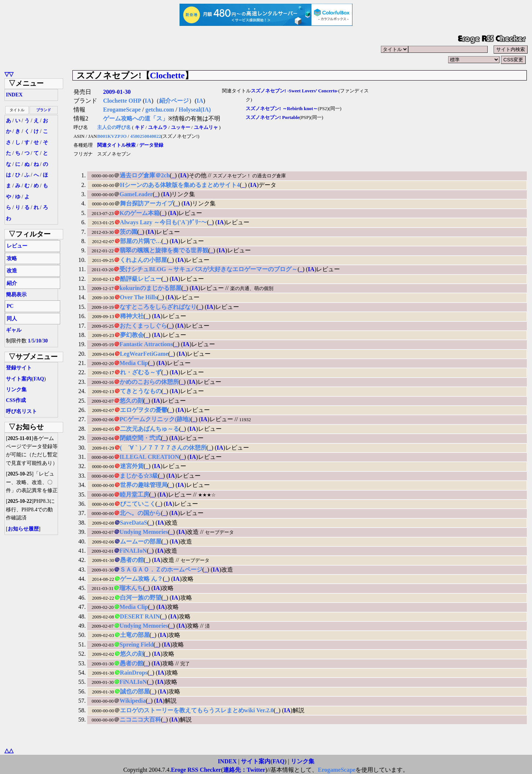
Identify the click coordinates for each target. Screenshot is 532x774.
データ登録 (151, 145)
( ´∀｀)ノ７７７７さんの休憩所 (163, 448)
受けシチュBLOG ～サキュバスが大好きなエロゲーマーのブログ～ (208, 269)
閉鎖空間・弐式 (140, 438)
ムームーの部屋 (141, 541)
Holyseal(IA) (195, 110)
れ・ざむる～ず (141, 372)
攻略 (12, 258)
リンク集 (16, 390)
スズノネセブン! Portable (272, 117)
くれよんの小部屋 (143, 260)
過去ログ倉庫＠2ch (145, 175)
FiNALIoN (133, 551)
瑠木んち (131, 588)
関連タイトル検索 (116, 145)
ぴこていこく (138, 504)
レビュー (17, 246)
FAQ (39, 379)
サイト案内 (19, 379)
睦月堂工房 (134, 495)
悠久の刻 (132, 401)
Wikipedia (133, 701)
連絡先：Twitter (244, 770)
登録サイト (19, 368)
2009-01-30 (117, 92)
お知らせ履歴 (23, 529)
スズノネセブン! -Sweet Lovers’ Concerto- (295, 91)
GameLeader (136, 194)
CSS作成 (16, 400)
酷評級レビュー (141, 279)
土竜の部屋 (135, 635)
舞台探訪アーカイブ (147, 203)
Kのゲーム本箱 (140, 213)
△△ (9, 751)
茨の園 (129, 232)
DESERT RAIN (140, 616)
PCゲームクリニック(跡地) (155, 419)
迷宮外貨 (132, 466)
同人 (12, 319)
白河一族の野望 (141, 598)
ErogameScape (122, 110)
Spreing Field (137, 645)
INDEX (14, 95)
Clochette (167, 75)
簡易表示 (16, 295)
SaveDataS (134, 523)
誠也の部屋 (135, 691)
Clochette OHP (122, 101)
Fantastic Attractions (146, 344)
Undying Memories (144, 532)
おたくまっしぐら (143, 326)
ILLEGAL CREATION (149, 457)
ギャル (14, 330)
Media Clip (134, 363)
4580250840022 (146, 136)
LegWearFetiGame (144, 354)
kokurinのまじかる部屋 (151, 288)
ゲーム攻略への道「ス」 (136, 118)
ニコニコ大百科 (140, 720)
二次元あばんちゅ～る (150, 429)
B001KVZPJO (112, 136)
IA (148, 101)
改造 (12, 271)
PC (10, 306)
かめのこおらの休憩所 (149, 382)
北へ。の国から (140, 513)
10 (38, 341)
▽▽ (9, 74)
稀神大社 (132, 316)
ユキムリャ (206, 127)
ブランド (44, 110)
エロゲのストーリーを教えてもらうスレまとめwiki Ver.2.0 (197, 710)
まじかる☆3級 (139, 476)
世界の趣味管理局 (144, 485)
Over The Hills (139, 297)
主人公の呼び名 (114, 127)
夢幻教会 (132, 335)
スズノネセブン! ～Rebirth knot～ (282, 109)
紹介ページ (174, 101)
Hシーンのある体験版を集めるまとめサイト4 (180, 185)
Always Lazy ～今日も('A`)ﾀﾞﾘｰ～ (164, 222)
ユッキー (181, 127)
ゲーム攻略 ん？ (141, 579)
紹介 (12, 283)
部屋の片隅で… (141, 241)
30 (45, 341)
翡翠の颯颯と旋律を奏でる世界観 (164, 250)
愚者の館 (132, 560)
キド (140, 127)
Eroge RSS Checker (196, 770)
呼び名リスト (21, 411)
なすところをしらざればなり (158, 307)
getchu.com (160, 110)
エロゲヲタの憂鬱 (144, 410)
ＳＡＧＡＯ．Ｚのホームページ (161, 570)
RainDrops (134, 673)
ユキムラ (158, 127)
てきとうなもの (141, 391)
